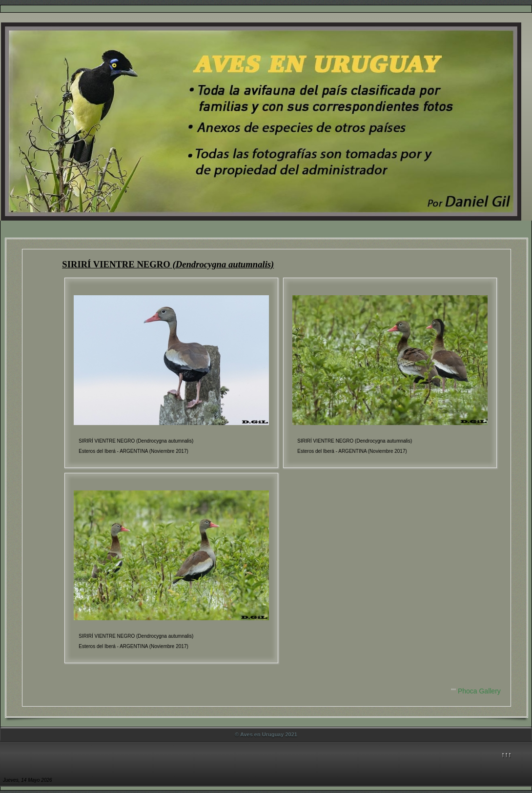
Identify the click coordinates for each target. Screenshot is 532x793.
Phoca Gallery (479, 691)
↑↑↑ (506, 754)
